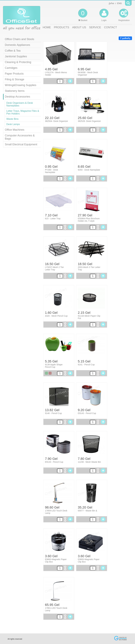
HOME (47, 27)
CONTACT (110, 27)
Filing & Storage (15, 79)
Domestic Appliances (17, 45)
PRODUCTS (62, 27)
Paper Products (14, 74)
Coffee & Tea (13, 51)
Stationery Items (15, 91)
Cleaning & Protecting (18, 62)
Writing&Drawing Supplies (21, 85)
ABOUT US (79, 27)
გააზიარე (125, 38)
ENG (119, 3)
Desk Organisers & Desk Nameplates (20, 104)
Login (104, 15)
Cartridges (11, 68)
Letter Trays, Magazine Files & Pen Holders (23, 112)
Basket (83, 15)
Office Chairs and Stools (20, 39)
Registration (124, 15)
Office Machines (15, 130)
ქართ (111, 3)
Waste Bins (12, 119)
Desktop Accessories (17, 97)
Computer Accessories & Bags (20, 137)
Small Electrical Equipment (21, 144)
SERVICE (95, 27)
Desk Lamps (13, 124)
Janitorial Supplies (16, 56)
